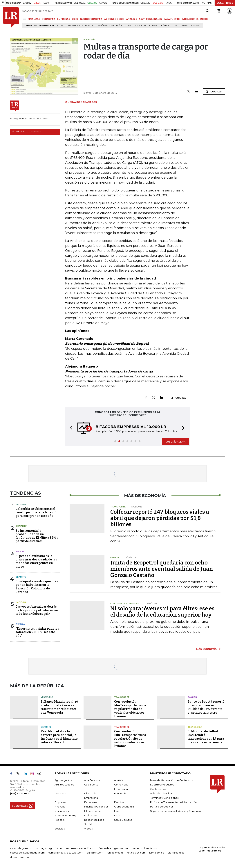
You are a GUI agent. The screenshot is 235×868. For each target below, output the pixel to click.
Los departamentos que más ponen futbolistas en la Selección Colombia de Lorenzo (37, 587)
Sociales (60, 829)
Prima (184, 26)
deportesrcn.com (21, 857)
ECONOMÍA (49, 19)
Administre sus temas (26, 131)
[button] (70, 428)
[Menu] (25, 19)
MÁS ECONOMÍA (206, 649)
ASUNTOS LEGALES (150, 19)
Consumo (60, 793)
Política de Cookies (162, 807)
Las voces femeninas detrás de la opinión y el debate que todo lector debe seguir (37, 610)
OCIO (75, 19)
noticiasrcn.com (136, 853)
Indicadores (62, 811)
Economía (120, 793)
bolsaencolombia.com (145, 848)
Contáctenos (158, 789)
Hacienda (21, 504)
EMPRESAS (64, 19)
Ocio (117, 815)
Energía (20, 624)
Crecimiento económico (80, 26)
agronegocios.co (52, 848)
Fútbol (165, 26)
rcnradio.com (115, 853)
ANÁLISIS (132, 19)
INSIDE (204, 19)
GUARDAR (214, 92)
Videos (88, 829)
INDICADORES (190, 19)
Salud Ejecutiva (123, 820)
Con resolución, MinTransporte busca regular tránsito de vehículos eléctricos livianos (130, 709)
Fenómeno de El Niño (110, 26)
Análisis (118, 780)
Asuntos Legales (64, 785)
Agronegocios (63, 780)
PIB (62, 26)
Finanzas (60, 807)
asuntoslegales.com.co (24, 848)
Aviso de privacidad (162, 793)
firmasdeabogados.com (113, 848)
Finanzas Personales (96, 807)
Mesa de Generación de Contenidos (172, 780)
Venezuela (47, 697)
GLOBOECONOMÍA (91, 19)
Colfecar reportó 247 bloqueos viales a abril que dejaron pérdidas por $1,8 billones (160, 518)
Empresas (60, 802)
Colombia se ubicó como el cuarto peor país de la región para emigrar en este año (37, 512)
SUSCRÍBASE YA (175, 442)
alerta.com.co (176, 853)
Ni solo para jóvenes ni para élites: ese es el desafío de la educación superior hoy (162, 612)
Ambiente (21, 526)
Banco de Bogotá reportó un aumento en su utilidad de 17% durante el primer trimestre (206, 707)
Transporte (122, 697)
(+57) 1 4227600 (20, 793)
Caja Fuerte (91, 785)
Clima (128, 26)
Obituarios (91, 815)
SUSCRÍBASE (225, 3)
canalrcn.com (95, 853)
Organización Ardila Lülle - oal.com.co (212, 849)
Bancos (192, 697)
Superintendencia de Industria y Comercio (176, 811)
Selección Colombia (146, 26)
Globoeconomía (124, 807)
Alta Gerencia (92, 780)
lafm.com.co (157, 853)
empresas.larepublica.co (80, 848)
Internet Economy (65, 815)
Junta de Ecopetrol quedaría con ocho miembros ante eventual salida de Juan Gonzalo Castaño (162, 569)
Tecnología (195, 727)
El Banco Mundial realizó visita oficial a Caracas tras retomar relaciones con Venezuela (59, 707)
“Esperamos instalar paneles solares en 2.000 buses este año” (37, 632)
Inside (118, 811)
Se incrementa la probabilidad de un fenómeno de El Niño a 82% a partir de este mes (37, 536)
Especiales (91, 802)
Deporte (21, 577)
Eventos (119, 802)
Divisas (195, 26)
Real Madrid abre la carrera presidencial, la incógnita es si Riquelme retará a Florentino (59, 737)
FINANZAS (34, 19)
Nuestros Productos (162, 785)
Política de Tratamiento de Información (173, 802)
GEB (175, 26)
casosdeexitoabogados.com (27, 853)
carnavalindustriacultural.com (66, 853)
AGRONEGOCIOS (114, 19)
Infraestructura (93, 811)
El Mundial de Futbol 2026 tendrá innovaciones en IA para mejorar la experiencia (206, 737)
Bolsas (20, 551)
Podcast (59, 820)
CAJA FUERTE (172, 19)
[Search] (207, 11)
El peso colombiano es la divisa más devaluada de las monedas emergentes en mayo (36, 561)
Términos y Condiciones (164, 798)
